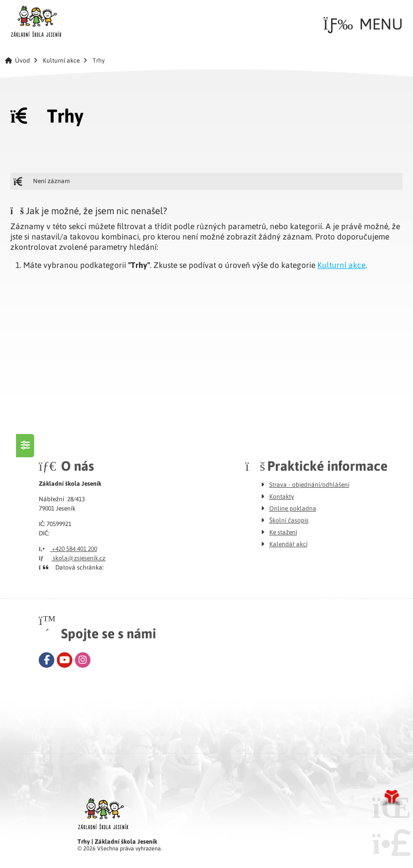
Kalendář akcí (288, 544)
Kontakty (282, 496)
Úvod (36, 21)
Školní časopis (289, 520)
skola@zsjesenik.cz (72, 558)
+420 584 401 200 (68, 548)
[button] (363, 24)
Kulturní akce (61, 60)
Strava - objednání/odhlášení (309, 484)
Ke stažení (283, 532)
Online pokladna (293, 508)
